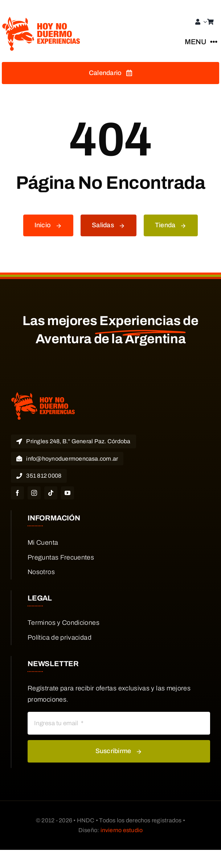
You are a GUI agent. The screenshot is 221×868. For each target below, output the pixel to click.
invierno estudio (122, 830)
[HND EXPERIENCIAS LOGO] (42, 20)
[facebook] (17, 493)
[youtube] (67, 493)
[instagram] (34, 493)
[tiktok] (51, 493)
